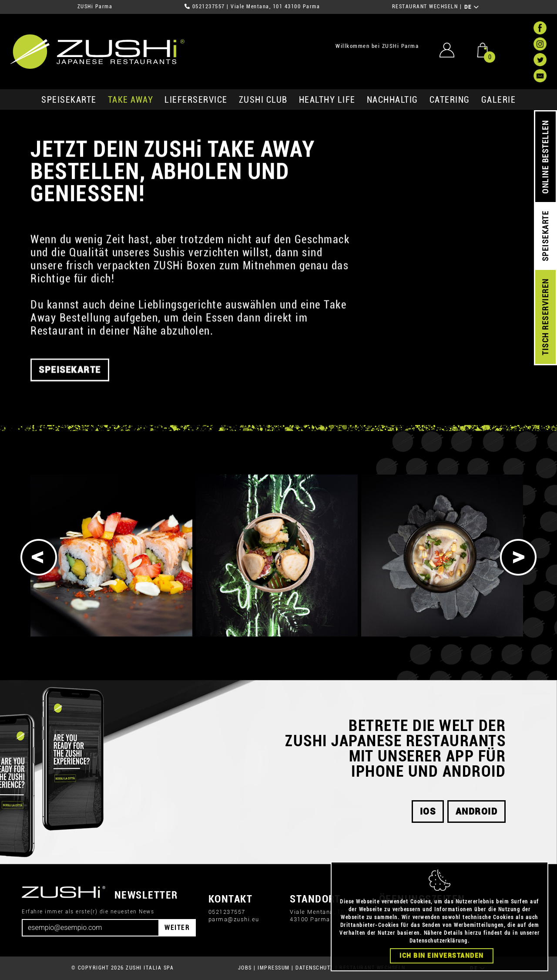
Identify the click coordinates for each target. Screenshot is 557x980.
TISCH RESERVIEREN (545, 317)
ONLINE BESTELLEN (545, 157)
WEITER (177, 928)
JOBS (245, 968)
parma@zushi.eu (234, 919)
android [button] (477, 812)
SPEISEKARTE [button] (70, 380)
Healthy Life (327, 100)
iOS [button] (428, 812)
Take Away (131, 100)
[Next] (518, 557)
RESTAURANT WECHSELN (425, 7)
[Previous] (39, 557)
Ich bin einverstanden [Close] (442, 960)
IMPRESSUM (274, 968)
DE (472, 7)
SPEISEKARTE (69, 100)
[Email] (91, 928)
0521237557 (209, 7)
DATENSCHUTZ (315, 968)
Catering (450, 100)
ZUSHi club (263, 100)
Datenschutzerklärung (439, 946)
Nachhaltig (393, 100)
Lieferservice (196, 100)
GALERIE (499, 100)
